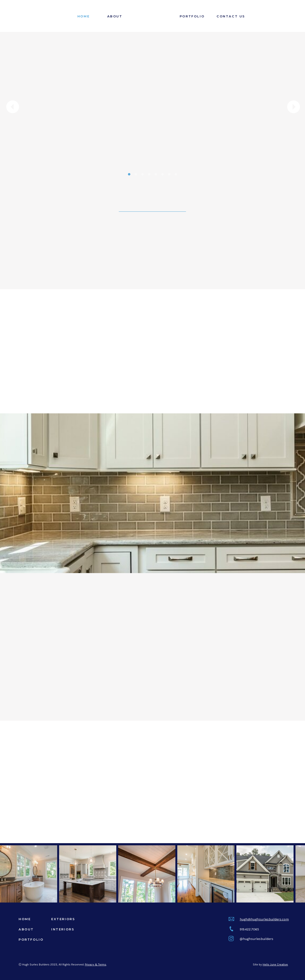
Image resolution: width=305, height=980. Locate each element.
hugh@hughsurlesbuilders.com (264, 919)
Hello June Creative (275, 965)
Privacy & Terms (96, 965)
